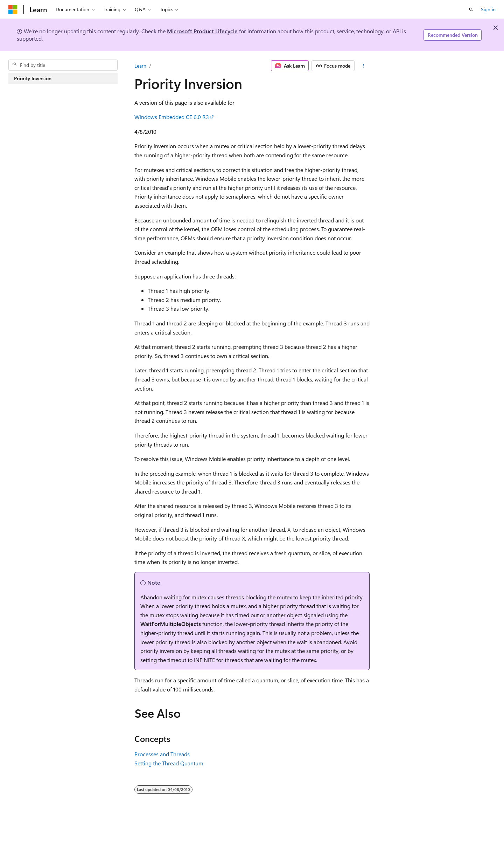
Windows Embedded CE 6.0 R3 (172, 117)
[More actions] (363, 66)
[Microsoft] (13, 9)
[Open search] (471, 9)
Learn (140, 66)
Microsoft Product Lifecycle (202, 31)
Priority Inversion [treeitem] (33, 78)
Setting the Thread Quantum (169, 763)
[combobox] (63, 65)
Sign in (488, 9)
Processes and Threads (162, 754)
